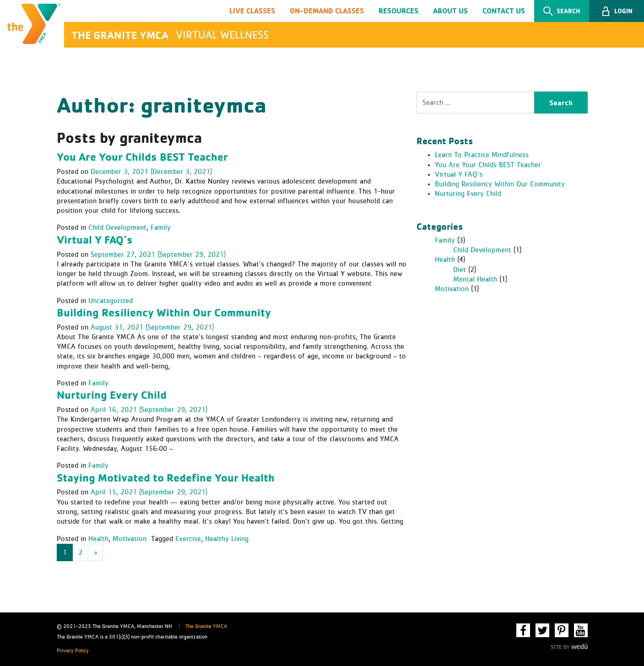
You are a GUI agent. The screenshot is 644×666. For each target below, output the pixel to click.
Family (161, 227)
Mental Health (475, 279)
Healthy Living (227, 539)
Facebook (523, 630)
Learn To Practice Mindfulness (482, 155)
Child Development (117, 227)
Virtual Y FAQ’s (95, 239)
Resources (398, 11)
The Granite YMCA (206, 627)
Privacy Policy (73, 651)
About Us (450, 11)
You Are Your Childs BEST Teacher (142, 157)
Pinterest (562, 630)
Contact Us (504, 11)
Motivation (130, 539)
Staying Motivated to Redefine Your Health (166, 477)
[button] (617, 11)
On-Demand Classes (327, 11)
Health (98, 539)
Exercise (188, 539)
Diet (460, 270)
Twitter (542, 630)
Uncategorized (111, 301)
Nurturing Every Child (112, 395)
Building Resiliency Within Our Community (164, 312)
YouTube (581, 630)
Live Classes (252, 11)
